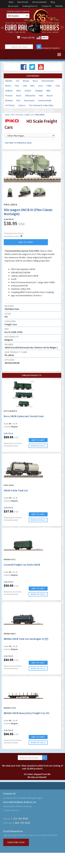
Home (7, 115)
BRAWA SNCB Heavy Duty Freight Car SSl (26, 713)
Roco (35, 81)
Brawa (26, 81)
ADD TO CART (38, 440)
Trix (18, 81)
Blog (53, 2)
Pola (58, 86)
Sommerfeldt (45, 100)
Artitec (28, 91)
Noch (19, 96)
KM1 (32, 86)
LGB (25, 86)
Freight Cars (29, 115)
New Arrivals (23, 2)
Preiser (9, 96)
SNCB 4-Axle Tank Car (16, 490)
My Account (13, 6)
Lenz (41, 86)
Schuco (22, 105)
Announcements (39, 2)
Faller (49, 86)
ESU (18, 100)
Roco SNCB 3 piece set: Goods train (24, 416)
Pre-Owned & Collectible (41, 105)
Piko (17, 86)
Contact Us (46, 6)
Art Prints (10, 105)
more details (38, 446)
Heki (41, 96)
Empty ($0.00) (28, 38)
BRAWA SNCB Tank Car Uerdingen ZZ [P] (26, 639)
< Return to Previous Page (18, 143)
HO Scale (19, 115)
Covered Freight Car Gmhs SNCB (22, 565)
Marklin (9, 81)
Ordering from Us (30, 6)
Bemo (8, 86)
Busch (50, 96)
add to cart (26, 242)
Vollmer (9, 91)
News (11, 2)
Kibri (19, 91)
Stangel (39, 91)
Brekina (9, 100)
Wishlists (59, 6)
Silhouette (30, 96)
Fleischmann (48, 81)
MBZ (49, 91)
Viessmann (29, 100)
